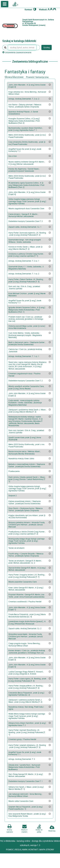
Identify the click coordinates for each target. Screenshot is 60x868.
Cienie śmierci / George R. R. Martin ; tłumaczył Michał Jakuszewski (23, 215)
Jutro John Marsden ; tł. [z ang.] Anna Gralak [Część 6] (27, 193)
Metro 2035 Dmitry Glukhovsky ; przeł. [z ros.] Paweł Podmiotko (27, 136)
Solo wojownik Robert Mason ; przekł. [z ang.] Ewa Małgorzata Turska (27, 815)
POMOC (10, 849)
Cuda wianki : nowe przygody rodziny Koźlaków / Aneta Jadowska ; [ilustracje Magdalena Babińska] (25, 403)
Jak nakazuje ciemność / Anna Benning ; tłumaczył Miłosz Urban (25, 795)
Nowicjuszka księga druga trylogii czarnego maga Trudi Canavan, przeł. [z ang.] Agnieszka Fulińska (27, 541)
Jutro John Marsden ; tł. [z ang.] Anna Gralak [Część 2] (27, 394)
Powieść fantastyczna (37, 77)
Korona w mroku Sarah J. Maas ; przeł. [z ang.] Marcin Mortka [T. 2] (25, 248)
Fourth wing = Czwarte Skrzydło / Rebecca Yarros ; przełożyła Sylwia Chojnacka (26, 555)
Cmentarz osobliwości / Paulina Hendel (25, 602)
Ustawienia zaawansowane (17, 52)
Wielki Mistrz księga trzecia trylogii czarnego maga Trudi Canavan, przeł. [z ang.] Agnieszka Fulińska (27, 716)
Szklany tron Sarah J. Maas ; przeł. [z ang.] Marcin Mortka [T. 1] (26, 788)
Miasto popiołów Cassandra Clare (23, 582)
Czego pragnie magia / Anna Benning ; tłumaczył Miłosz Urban (25, 644)
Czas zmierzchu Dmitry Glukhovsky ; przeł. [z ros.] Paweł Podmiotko (27, 143)
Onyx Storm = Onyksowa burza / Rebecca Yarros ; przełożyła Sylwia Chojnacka (26, 509)
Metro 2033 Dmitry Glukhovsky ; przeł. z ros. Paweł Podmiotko (27, 445)
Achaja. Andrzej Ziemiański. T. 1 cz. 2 (24, 274)
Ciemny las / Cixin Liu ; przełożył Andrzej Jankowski (25, 350)
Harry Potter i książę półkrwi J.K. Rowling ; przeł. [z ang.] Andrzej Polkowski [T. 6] (26, 687)
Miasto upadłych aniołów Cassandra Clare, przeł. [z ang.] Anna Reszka (26, 387)
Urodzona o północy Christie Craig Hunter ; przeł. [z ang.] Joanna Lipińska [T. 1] (26, 255)
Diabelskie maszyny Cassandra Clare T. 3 (26, 221)
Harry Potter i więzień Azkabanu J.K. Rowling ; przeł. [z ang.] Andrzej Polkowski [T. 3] (27, 746)
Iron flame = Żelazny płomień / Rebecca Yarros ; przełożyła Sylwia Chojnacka (25, 106)
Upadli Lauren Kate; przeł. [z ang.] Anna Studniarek (25, 438)
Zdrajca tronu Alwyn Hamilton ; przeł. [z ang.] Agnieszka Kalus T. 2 (27, 724)
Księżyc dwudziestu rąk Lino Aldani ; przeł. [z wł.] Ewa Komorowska (27, 516)
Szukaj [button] (47, 47)
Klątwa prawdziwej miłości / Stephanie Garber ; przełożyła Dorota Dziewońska (25, 502)
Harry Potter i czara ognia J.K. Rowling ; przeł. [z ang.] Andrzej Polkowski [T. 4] (27, 680)
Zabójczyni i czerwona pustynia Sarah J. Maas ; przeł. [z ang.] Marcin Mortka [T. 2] (25, 701)
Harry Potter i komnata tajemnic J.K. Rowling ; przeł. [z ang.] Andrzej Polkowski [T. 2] (27, 234)
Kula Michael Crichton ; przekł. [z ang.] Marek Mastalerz (27, 294)
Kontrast (30, 9)
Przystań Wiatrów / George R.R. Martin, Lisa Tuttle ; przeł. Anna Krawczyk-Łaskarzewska (26, 596)
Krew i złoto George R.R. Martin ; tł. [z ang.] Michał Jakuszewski (26, 589)
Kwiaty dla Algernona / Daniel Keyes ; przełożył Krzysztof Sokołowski (24, 170)
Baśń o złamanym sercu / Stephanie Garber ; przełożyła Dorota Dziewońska (27, 343)
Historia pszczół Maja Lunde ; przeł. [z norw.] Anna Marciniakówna (27, 327)
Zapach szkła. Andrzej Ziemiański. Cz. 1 (25, 227)
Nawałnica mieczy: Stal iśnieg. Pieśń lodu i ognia (26, 708)
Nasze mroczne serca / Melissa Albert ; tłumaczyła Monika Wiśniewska (25, 452)
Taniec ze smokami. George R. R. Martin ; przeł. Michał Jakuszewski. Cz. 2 (25, 562)
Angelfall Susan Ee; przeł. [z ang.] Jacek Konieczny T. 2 (25, 150)
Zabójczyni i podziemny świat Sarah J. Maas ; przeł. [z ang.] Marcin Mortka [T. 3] (27, 411)
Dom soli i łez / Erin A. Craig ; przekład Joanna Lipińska (24, 287)
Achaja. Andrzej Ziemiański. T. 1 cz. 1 (24, 356)
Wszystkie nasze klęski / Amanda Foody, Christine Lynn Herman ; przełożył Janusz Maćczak (26, 636)
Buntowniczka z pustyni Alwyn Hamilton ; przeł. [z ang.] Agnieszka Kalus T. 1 (26, 129)
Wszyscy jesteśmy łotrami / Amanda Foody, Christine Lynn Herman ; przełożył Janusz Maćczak (27, 525)
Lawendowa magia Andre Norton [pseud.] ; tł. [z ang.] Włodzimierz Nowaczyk (27, 622)
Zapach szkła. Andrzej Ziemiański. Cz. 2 (25, 628)
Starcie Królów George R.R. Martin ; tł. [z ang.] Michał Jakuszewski (27, 569)
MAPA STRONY (47, 849)
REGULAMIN (21, 849)
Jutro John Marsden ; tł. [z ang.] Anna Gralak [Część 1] (27, 608)
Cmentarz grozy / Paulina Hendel (22, 739)
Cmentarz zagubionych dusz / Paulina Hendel (24, 375)
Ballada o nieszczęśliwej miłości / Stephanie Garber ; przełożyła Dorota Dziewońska (27, 465)
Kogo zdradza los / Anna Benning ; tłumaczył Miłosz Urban (27, 93)
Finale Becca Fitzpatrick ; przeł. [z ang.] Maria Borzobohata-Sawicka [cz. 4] (27, 615)
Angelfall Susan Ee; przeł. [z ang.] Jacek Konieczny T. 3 (25, 302)
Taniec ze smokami (16, 548)
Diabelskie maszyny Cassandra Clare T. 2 (26, 381)
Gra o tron (13, 156)
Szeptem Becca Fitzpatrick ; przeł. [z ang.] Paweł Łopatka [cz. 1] (26, 808)
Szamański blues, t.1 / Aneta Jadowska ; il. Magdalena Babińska (26, 268)
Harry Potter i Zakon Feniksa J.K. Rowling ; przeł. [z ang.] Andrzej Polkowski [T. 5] (26, 280)
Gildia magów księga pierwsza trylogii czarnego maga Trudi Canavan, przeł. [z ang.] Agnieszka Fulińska (27, 201)
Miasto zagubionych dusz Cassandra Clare (26, 208)
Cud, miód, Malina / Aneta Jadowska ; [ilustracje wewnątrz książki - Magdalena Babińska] (25, 335)
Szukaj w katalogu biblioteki (19, 41)
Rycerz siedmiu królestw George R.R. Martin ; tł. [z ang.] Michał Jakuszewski (27, 163)
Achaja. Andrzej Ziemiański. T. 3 (22, 759)
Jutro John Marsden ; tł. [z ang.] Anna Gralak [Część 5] (27, 666)
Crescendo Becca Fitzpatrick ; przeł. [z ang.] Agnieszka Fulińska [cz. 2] (26, 694)
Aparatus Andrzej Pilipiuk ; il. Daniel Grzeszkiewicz (23, 113)
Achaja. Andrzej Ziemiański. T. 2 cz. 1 (24, 261)
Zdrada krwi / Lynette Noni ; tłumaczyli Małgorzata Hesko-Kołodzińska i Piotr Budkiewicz (24, 767)
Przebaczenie (14, 471)
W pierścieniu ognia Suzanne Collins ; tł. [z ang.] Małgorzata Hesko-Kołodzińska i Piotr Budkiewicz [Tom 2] (26, 185)
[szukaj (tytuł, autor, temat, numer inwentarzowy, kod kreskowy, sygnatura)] (22, 47)
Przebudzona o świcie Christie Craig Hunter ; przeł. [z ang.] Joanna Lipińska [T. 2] (27, 533)
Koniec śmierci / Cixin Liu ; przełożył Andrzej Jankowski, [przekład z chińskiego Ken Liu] (27, 651)
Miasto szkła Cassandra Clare (21, 801)
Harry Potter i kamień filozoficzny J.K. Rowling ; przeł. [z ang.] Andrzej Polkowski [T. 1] (27, 732)
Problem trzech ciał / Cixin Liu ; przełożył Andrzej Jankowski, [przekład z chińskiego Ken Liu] (26, 319)
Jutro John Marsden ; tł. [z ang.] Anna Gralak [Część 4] (27, 86)
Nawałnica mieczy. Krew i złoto (21, 458)
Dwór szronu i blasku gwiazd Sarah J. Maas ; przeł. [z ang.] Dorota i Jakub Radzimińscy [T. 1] (27, 479)
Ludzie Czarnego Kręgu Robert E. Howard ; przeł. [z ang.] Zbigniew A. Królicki (26, 673)
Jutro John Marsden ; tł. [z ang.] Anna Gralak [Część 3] (27, 659)
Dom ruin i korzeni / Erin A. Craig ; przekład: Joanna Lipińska (26, 431)
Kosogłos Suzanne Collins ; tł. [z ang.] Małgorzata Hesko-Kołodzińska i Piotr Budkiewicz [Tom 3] (24, 121)
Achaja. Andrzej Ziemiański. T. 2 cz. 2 (24, 99)
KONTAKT (34, 849)
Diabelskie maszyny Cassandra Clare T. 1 (26, 781)
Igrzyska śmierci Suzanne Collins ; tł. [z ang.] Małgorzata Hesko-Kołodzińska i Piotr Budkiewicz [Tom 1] (27, 310)
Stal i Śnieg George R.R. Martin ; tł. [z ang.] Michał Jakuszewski (26, 775)
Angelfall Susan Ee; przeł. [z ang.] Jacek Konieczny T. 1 (25, 753)
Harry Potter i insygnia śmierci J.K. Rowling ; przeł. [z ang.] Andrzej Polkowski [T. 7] (27, 576)
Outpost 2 (13, 495)
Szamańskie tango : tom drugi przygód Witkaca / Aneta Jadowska (25, 241)
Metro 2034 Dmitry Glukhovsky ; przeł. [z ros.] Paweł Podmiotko (27, 177)
